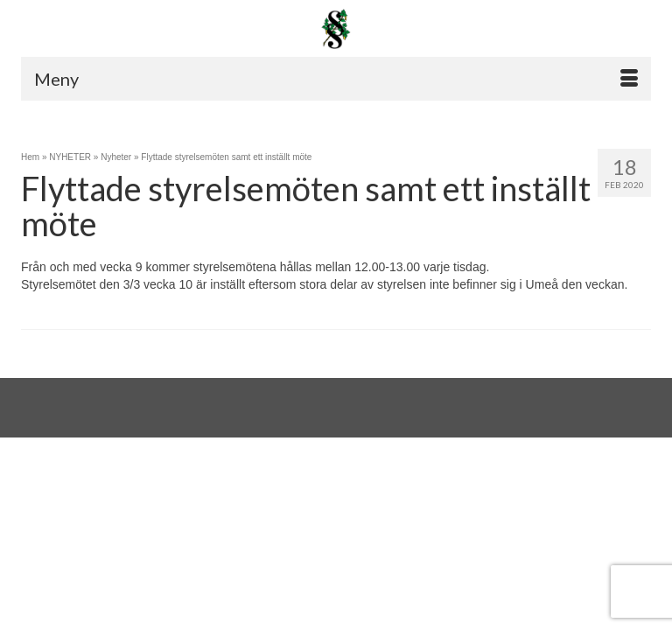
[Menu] (336, 79)
